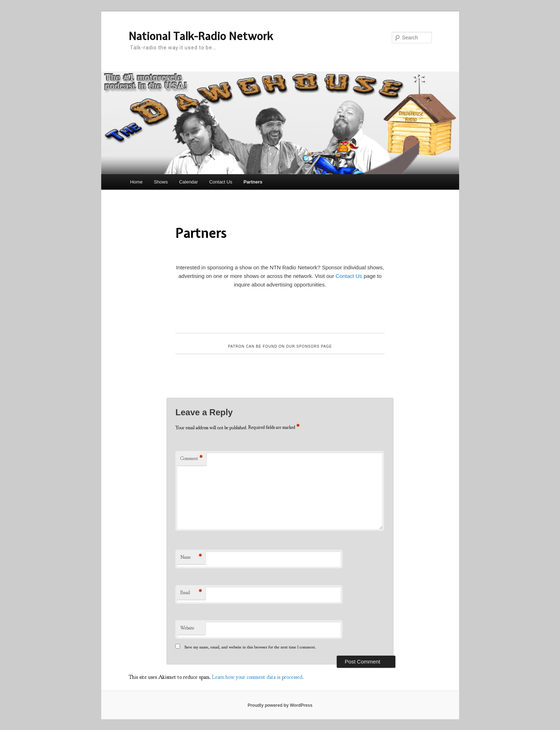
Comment (191, 459)
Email (191, 593)
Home (137, 182)
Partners (253, 182)
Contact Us (221, 182)
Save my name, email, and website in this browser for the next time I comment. (250, 647)
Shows (161, 182)
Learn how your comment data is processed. (258, 677)
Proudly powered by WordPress (280, 705)
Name (191, 557)
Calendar (188, 182)
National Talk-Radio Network (201, 36)
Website (187, 628)
